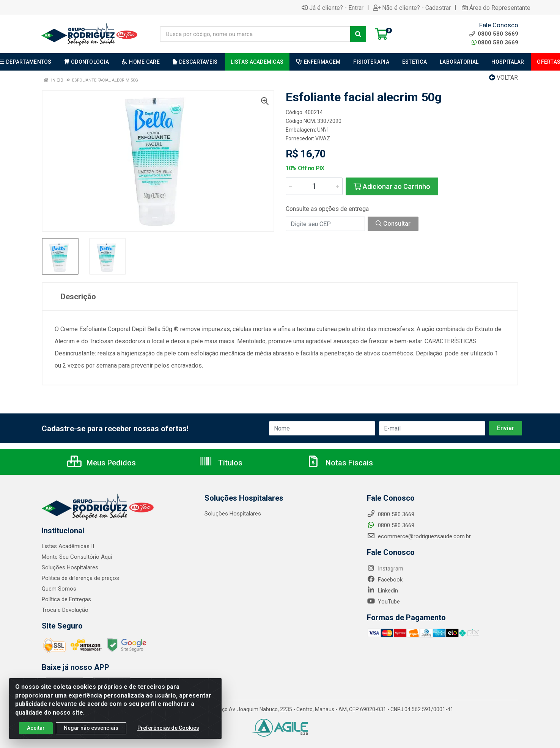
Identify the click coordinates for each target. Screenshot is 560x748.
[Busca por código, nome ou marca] (255, 34)
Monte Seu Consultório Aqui (77, 557)
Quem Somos (59, 589)
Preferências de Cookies (168, 731)
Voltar (503, 78)
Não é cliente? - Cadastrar (412, 8)
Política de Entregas (66, 599)
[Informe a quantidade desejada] (314, 186)
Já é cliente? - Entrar (333, 8)
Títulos (221, 463)
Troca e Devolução (65, 610)
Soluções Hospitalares (70, 567)
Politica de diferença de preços (80, 578)
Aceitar (36, 731)
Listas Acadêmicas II (68, 546)
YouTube (383, 602)
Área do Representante (496, 8)
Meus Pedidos (101, 463)
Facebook (385, 580)
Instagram (385, 569)
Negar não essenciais (91, 731)
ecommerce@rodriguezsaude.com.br (419, 536)
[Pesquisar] (358, 34)
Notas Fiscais (340, 463)
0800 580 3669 (495, 42)
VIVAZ (323, 138)
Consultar (393, 224)
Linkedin (382, 591)
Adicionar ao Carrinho (392, 186)
